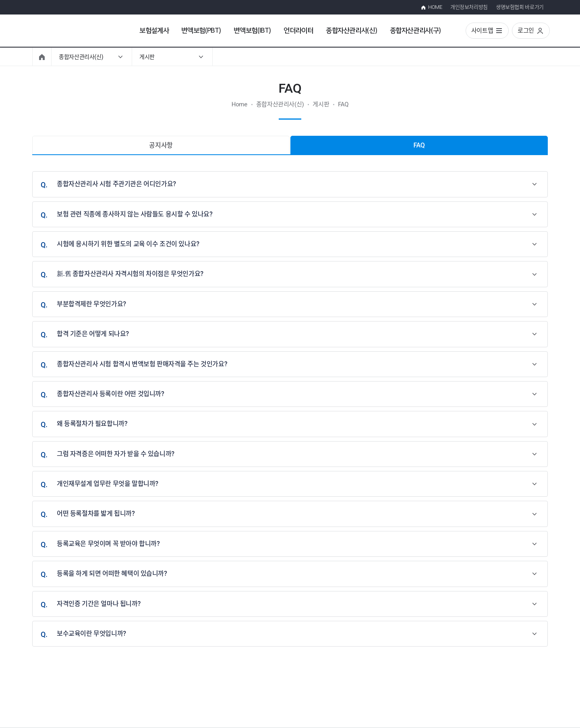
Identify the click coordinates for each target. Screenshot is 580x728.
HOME (435, 7)
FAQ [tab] (419, 145)
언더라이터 (298, 31)
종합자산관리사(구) (415, 31)
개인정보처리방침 (469, 7)
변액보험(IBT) (252, 31)
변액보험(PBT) (201, 31)
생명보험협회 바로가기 (520, 7)
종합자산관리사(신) (351, 31)
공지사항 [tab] (161, 145)
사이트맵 (482, 31)
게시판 (147, 57)
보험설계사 (154, 31)
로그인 (526, 31)
